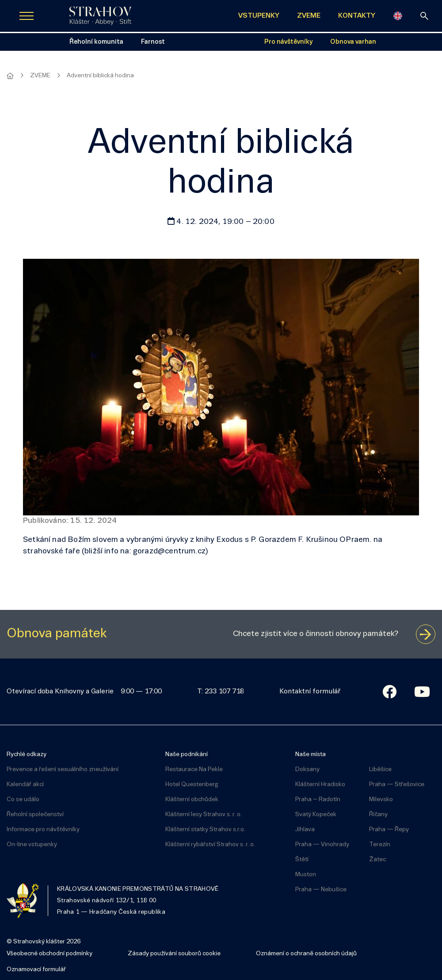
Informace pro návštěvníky (43, 830)
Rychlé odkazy (27, 755)
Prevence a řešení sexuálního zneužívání (63, 770)
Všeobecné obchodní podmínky (50, 954)
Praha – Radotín (318, 800)
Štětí (302, 860)
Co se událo (23, 800)
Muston (306, 875)
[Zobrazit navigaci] (27, 16)
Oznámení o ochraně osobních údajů (306, 954)
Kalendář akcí (25, 785)
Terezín (380, 845)
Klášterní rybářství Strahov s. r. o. (210, 845)
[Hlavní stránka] (10, 76)
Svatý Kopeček (316, 815)
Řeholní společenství (35, 815)
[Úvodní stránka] (100, 16)
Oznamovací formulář (36, 970)
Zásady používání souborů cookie (174, 954)
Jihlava (305, 830)
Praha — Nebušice (321, 890)
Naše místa (311, 755)
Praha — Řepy (389, 830)
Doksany (307, 770)
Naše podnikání (187, 755)
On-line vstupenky (32, 845)
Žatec (377, 860)
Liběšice (380, 770)
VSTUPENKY (259, 16)
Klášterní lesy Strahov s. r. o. (204, 815)
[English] (398, 16)
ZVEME (309, 16)
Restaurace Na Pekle (194, 770)
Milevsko (381, 800)
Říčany (378, 815)
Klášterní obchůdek (192, 800)
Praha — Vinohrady (322, 845)
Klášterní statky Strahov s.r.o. (205, 830)
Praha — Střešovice (397, 785)
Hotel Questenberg (192, 785)
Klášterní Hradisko (320, 785)
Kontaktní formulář (310, 692)
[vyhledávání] (424, 16)
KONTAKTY (357, 16)
